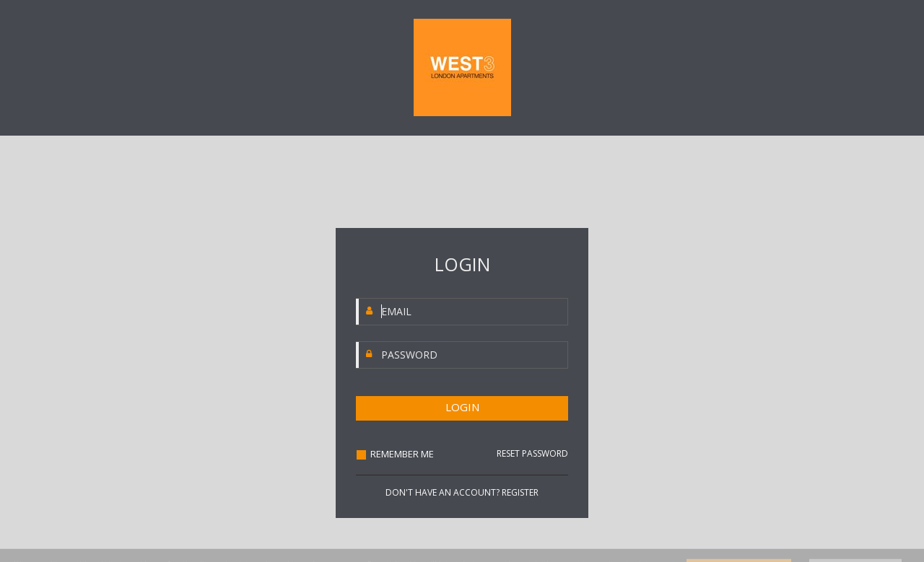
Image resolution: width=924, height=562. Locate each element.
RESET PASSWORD (532, 454)
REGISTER (520, 492)
